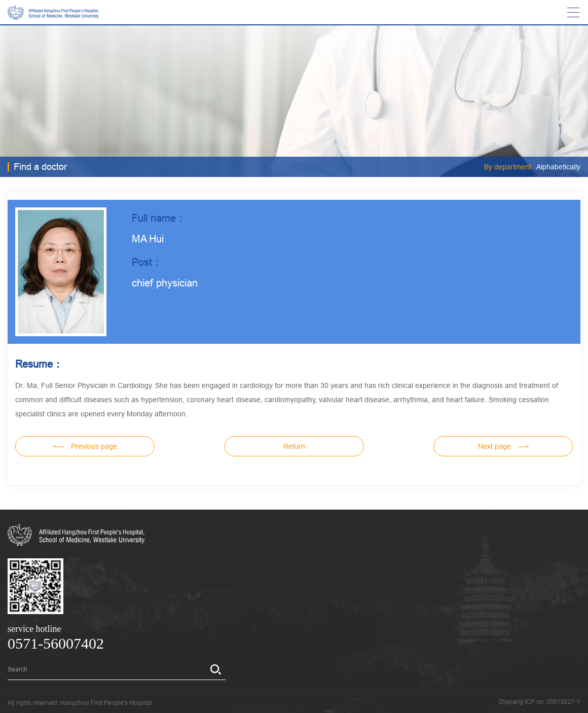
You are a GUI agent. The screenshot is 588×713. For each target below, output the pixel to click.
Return (294, 446)
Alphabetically (558, 167)
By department (508, 167)
